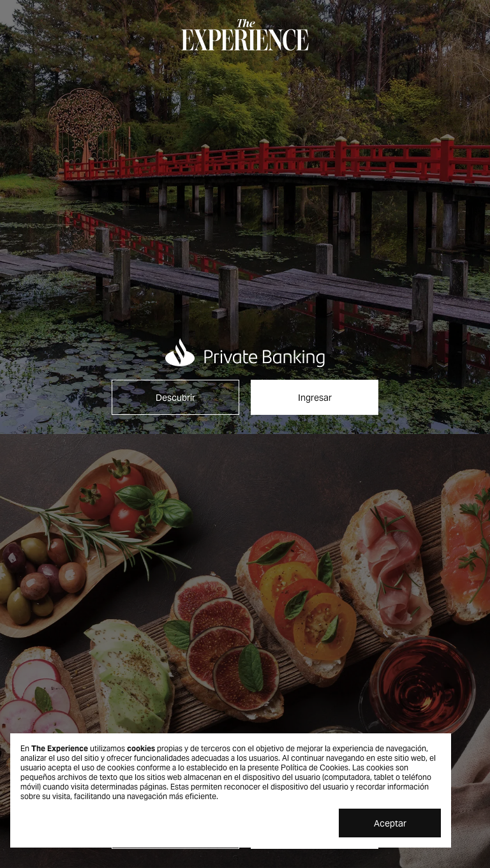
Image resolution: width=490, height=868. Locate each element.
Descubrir (175, 398)
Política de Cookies (315, 767)
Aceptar (390, 823)
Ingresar (315, 398)
